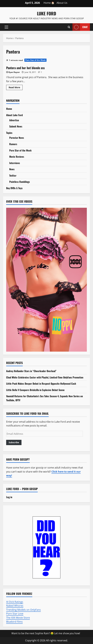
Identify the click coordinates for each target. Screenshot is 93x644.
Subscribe (14, 442)
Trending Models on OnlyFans (23, 610)
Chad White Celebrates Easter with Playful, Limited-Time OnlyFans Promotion (45, 377)
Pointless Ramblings (20, 182)
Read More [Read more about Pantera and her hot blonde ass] (16, 88)
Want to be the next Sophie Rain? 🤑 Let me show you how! (46, 633)
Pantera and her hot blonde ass (25, 68)
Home (9, 109)
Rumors (13, 144)
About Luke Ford (14, 115)
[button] (6, 27)
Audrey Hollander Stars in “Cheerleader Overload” (31, 371)
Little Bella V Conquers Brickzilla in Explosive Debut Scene (35, 390)
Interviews (15, 163)
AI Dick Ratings (15, 602)
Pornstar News (17, 138)
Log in (9, 497)
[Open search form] (69, 27)
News (12, 169)
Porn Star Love (15, 614)
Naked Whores (15, 606)
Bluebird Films (14, 622)
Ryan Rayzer (14, 72)
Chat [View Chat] (80, 27)
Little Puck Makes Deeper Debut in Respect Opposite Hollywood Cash (41, 384)
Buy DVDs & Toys (14, 188)
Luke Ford (47, 13)
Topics (9, 133)
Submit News (16, 126)
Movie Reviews (17, 157)
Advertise (14, 120)
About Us (62, 3)
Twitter (13, 175)
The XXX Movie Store (18, 618)
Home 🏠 (49, 3)
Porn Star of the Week (35, 60)
